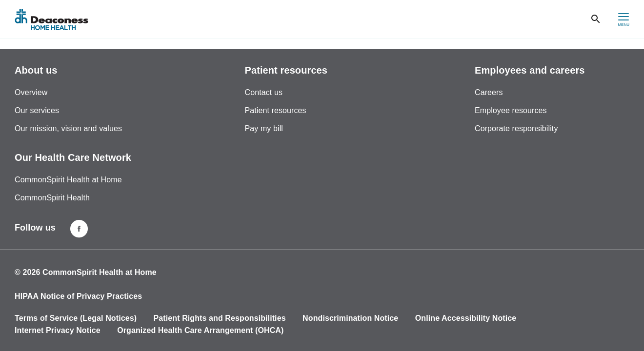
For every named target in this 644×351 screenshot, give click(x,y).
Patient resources (276, 110)
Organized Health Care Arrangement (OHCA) (200, 330)
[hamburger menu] (624, 19)
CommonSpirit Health (52, 198)
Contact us (264, 92)
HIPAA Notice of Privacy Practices (78, 296)
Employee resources (511, 110)
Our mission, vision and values (68, 128)
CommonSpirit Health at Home (68, 180)
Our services (37, 110)
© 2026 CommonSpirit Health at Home (86, 272)
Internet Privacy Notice (58, 330)
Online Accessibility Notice (466, 318)
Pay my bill (264, 128)
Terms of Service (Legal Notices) (76, 318)
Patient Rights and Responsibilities (220, 318)
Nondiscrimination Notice (350, 318)
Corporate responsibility (516, 128)
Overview (31, 92)
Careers (489, 92)
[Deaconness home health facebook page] (79, 229)
